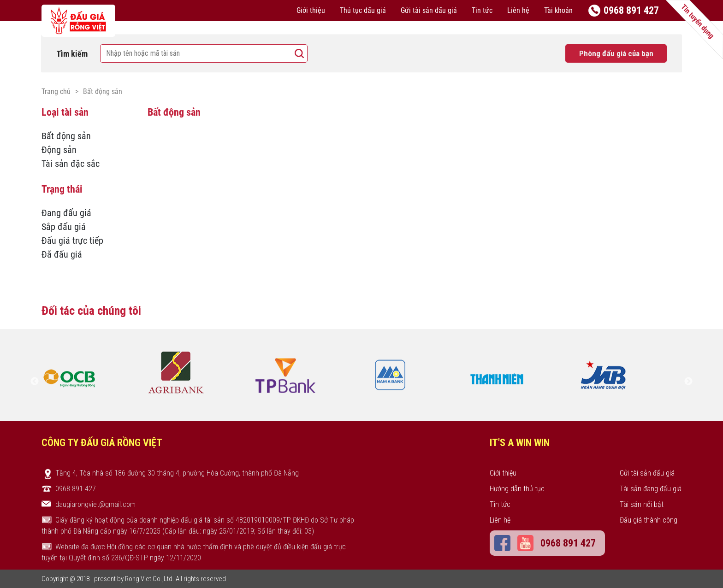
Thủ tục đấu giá (363, 10)
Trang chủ (56, 91)
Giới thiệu (311, 10)
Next (688, 382)
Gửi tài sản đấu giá (429, 10)
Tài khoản (558, 10)
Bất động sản (103, 91)
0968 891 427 (631, 10)
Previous (35, 382)
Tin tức (482, 10)
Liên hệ (518, 10)
